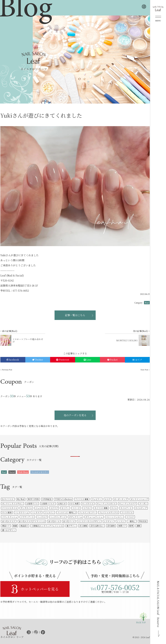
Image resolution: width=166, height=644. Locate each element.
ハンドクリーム (22, 512)
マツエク (130, 517)
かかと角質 (74, 504)
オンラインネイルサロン (12, 504)
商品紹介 (24, 526)
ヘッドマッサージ (58, 517)
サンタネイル (26, 508)
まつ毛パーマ (69, 521)
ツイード (76, 508)
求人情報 (83, 526)
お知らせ (62, 504)
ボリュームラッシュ (94, 517)
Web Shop (23, 472)
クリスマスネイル (10, 508)
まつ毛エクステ (9, 521)
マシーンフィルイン (114, 517)
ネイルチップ (141, 508)
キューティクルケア (128, 504)
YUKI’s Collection (63, 499)
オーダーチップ (121, 499)
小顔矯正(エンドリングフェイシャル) (47, 526)
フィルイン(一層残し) (66, 512)
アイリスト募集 (82, 499)
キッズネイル (88, 504)
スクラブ (54, 508)
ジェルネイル (41, 508)
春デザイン (71, 526)
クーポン (143, 504)
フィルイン (49, 512)
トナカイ (87, 508)
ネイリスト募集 (101, 508)
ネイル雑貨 (7, 512)
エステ (108, 499)
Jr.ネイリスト (8, 499)
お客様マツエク (48, 504)
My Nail (21, 499)
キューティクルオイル (106, 504)
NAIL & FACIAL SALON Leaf (158, 604)
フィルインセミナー (40, 472)
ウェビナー (97, 499)
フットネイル (127, 512)
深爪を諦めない (97, 526)
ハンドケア (37, 512)
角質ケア (122, 526)
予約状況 (143, 521)
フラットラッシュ (10, 517)
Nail (147, 303)
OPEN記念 (47, 499)
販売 (131, 526)
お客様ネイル (32, 504)
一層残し (132, 521)
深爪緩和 (111, 526)
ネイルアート (126, 508)
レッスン (121, 521)
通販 (138, 526)
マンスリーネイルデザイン (89, 521)
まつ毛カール (54, 521)
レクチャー (109, 521)
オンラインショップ (139, 499)
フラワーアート (27, 517)
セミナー (65, 508)
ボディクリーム (75, 517)
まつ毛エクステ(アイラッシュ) (32, 521)
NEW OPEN (33, 499)
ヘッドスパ (42, 517)
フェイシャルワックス (109, 512)
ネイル (114, 508)
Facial (12, 472)
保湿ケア (6, 526)
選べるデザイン (9, 530)
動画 (15, 526)
